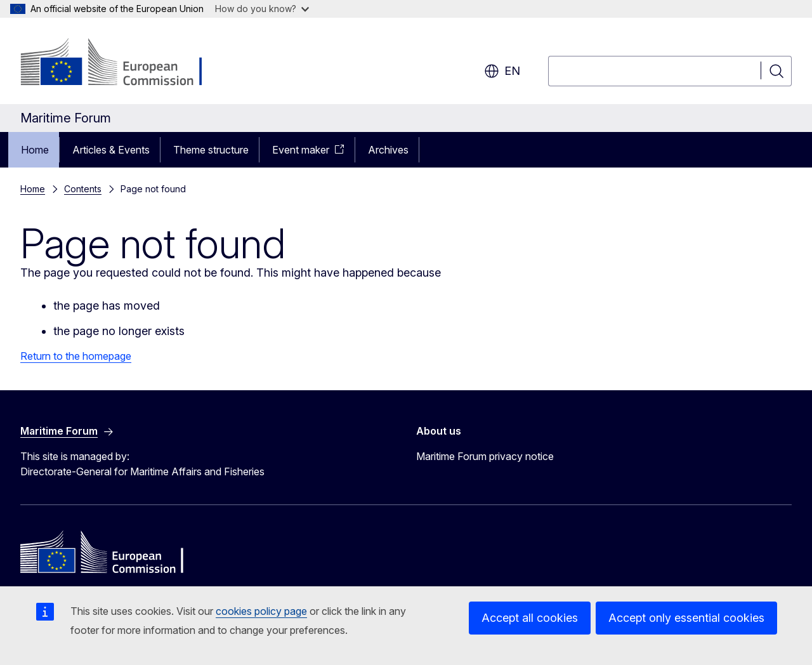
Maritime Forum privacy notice (485, 456)
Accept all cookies (530, 618)
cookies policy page (261, 611)
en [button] (502, 71)
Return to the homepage (76, 356)
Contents (83, 189)
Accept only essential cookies (686, 618)
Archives (388, 150)
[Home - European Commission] (123, 63)
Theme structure (211, 150)
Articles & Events (111, 150)
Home (35, 150)
